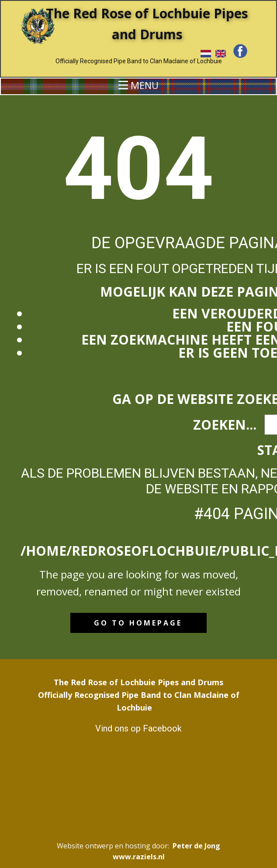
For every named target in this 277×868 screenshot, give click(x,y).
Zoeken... (225, 425)
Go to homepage (138, 623)
